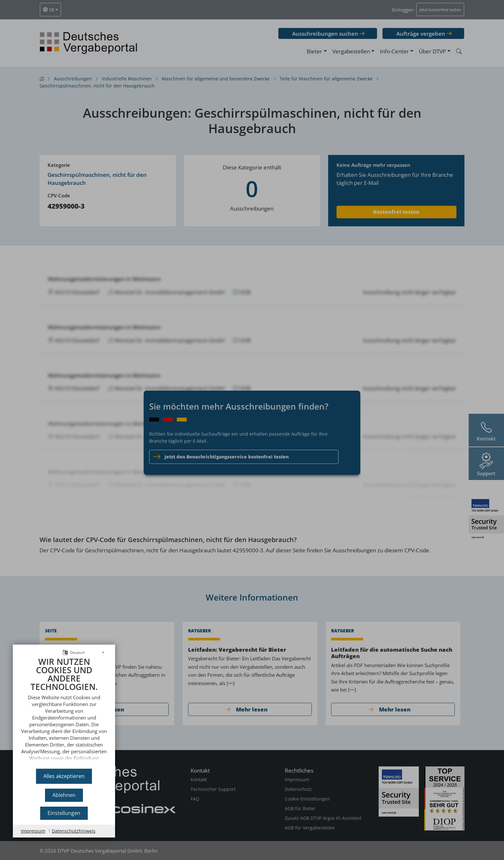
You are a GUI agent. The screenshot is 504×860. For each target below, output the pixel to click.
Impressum (33, 831)
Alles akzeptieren (64, 776)
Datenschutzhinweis (74, 831)
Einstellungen (64, 813)
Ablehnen (64, 795)
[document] (64, 711)
